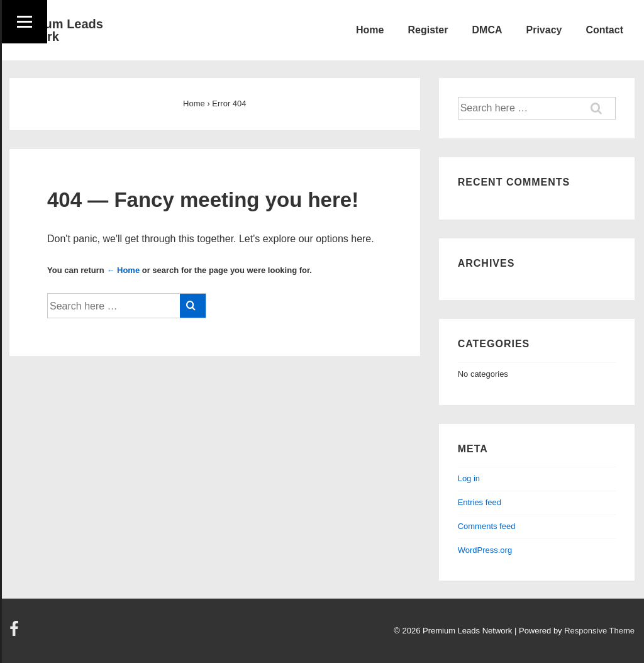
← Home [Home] (123, 270)
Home (370, 30)
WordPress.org (485, 550)
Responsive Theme (599, 631)
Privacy (544, 30)
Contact (604, 30)
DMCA (487, 30)
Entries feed (480, 502)
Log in (469, 478)
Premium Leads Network (56, 30)
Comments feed (487, 526)
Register (428, 30)
